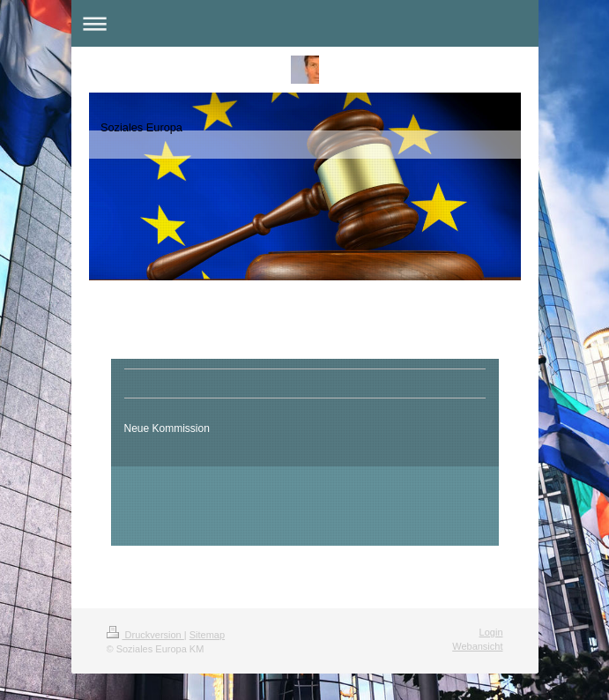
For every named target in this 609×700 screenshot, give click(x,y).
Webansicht (477, 646)
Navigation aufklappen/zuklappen (305, 23)
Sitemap (207, 635)
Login (491, 632)
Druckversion (145, 635)
